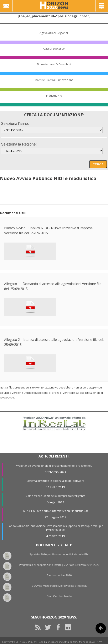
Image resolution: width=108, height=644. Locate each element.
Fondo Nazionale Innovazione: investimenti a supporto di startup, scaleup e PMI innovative (56, 528)
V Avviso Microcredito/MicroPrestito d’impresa (59, 586)
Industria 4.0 (54, 96)
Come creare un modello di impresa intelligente (56, 496)
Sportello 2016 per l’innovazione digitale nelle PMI (59, 554)
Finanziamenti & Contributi (54, 64)
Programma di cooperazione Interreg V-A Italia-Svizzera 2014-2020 (59, 565)
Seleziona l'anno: (15, 124)
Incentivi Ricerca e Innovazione (54, 80)
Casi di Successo (54, 49)
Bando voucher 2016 (59, 575)
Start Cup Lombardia (59, 596)
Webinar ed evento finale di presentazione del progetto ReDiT (55, 466)
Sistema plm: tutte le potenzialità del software (55, 481)
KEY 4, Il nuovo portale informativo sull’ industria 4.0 (55, 511)
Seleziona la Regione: (19, 144)
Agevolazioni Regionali (54, 33)
